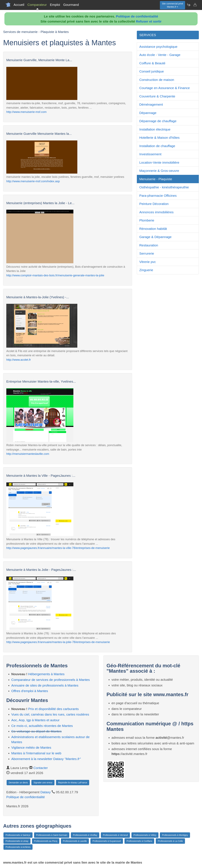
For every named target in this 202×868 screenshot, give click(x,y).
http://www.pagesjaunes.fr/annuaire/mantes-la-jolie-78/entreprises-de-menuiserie (58, 642)
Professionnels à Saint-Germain (52, 835)
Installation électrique (155, 129)
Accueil (19, 5)
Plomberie (147, 220)
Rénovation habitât (153, 229)
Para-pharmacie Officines (158, 196)
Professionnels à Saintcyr (18, 835)
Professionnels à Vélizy (145, 835)
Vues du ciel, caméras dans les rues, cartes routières (50, 714)
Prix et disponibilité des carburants (53, 709)
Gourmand (71, 5)
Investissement (150, 154)
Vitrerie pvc (148, 262)
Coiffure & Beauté (152, 63)
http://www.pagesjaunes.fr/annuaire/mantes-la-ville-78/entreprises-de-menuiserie (58, 548)
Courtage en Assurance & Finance (165, 88)
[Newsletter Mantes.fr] (189, 5)
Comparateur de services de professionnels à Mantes (51, 680)
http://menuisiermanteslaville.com (28, 454)
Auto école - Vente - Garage (160, 55)
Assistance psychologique (158, 47)
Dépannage (148, 113)
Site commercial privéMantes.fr (172, 5)
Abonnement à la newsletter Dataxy (46, 759)
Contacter (41, 768)
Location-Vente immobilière (159, 162)
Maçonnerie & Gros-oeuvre (159, 171)
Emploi (55, 5)
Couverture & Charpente (157, 96)
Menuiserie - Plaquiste (156, 179)
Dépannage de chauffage (158, 121)
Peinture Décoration (154, 204)
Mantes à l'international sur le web (36, 753)
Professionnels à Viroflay (85, 835)
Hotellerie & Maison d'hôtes (159, 138)
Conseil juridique (152, 71)
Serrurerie (147, 253)
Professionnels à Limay (17, 841)
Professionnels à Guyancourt (107, 841)
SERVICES (148, 35)
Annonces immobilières (156, 212)
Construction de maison (157, 80)
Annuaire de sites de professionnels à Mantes (45, 685)
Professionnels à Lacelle (75, 841)
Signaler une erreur (43, 783)
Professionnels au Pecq (46, 841)
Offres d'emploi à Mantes (30, 691)
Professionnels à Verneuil (115, 835)
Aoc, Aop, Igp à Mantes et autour (36, 720)
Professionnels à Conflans (139, 841)
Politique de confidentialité (137, 16)
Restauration (149, 245)
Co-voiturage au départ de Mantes (37, 731)
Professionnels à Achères (18, 847)
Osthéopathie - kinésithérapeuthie (164, 187)
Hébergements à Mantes (46, 674)
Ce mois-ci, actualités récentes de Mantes (42, 726)
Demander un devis (18, 783)
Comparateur (37, 5)
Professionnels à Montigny (175, 835)
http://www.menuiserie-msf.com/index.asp (33, 181)
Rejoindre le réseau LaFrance (73, 783)
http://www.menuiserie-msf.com (26, 112)
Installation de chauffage (157, 146)
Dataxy (46, 792)
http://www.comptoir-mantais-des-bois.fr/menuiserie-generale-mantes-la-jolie (55, 275)
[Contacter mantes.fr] (195, 5)
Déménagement (151, 104)
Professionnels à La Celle (170, 841)
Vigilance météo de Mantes (31, 747)
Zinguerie (146, 270)
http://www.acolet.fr (19, 360)
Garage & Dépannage (155, 237)
